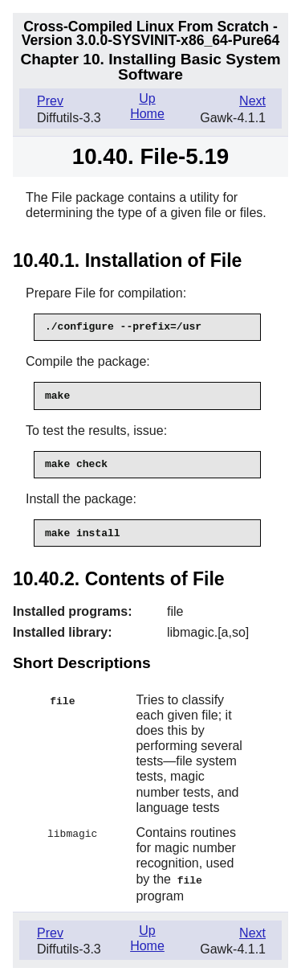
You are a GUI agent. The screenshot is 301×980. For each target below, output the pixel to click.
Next (252, 101)
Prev (50, 101)
